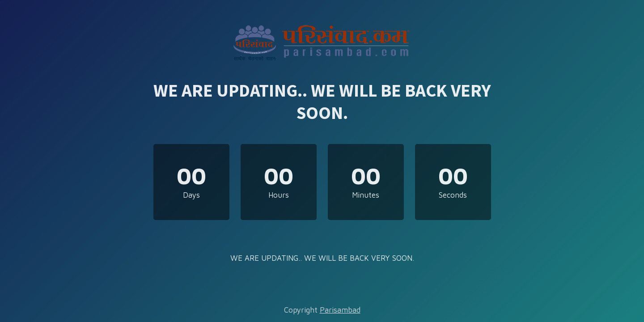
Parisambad (340, 310)
